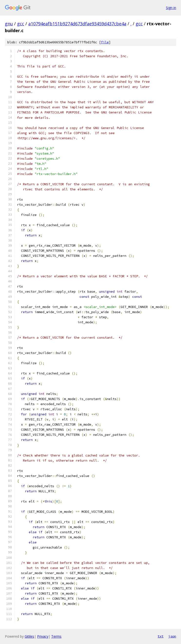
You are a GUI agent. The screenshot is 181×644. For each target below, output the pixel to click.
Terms (56, 636)
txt (161, 636)
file (105, 42)
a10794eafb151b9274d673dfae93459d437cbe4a (77, 24)
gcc (21, 24)
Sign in (171, 8)
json (172, 636)
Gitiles (29, 636)
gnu (9, 24)
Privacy (43, 636)
